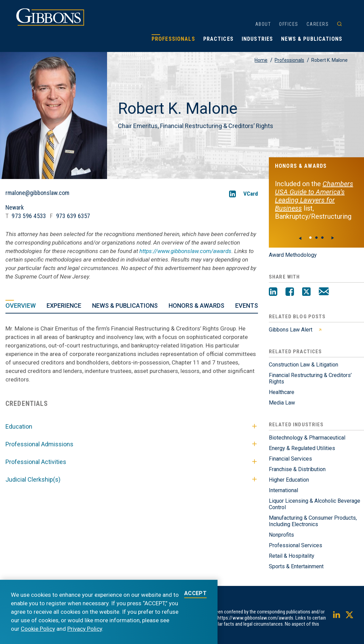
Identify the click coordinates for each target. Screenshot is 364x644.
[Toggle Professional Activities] (255, 462)
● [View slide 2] (323, 237)
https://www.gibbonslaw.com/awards (185, 251)
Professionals (173, 39)
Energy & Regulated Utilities (302, 448)
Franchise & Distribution (297, 469)
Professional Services (296, 545)
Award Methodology (293, 255)
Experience (64, 305)
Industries (257, 39)
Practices (218, 39)
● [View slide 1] (316, 237)
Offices (289, 24)
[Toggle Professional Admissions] (255, 444)
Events (247, 305)
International (283, 490)
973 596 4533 (29, 216)
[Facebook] (290, 292)
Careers (318, 24)
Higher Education (289, 480)
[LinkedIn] (232, 194)
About (263, 24)
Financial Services (290, 459)
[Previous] (300, 238)
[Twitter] (306, 292)
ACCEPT (195, 594)
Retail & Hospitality (292, 556)
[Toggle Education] (255, 427)
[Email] (324, 292)
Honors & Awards (196, 305)
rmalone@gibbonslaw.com (37, 193)
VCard (251, 194)
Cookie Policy (38, 629)
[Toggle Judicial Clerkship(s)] (255, 480)
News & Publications (312, 39)
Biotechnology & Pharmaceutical (307, 438)
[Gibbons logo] (50, 24)
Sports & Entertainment (296, 566)
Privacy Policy (85, 629)
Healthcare (282, 392)
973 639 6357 (73, 216)
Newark (15, 207)
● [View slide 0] (310, 237)
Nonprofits (281, 535)
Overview (21, 305)
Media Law (282, 403)
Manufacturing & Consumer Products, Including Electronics (313, 521)
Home (261, 60)
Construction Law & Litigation (304, 365)
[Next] (332, 238)
